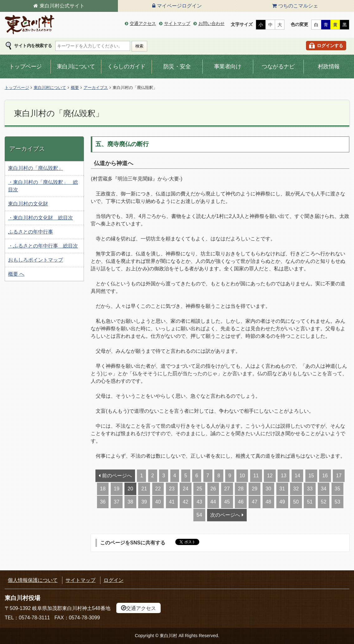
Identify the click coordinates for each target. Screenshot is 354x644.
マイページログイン (179, 6)
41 (172, 502)
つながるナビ (278, 66)
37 (117, 502)
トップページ (25, 66)
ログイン (114, 580)
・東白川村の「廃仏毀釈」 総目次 (43, 186)
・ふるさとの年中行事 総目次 (43, 246)
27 (227, 489)
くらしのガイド (126, 66)
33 (310, 489)
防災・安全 (177, 66)
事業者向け (228, 66)
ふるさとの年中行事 (31, 232)
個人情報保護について (33, 580)
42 (186, 502)
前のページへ (117, 476)
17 (339, 476)
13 (284, 476)
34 (324, 489)
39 (144, 502)
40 (158, 502)
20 (130, 489)
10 (242, 476)
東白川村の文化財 (28, 204)
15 (311, 476)
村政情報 (329, 66)
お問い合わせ (211, 23)
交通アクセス (143, 23)
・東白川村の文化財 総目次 (41, 218)
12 (270, 476)
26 (213, 489)
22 (158, 489)
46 (241, 502)
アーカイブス (96, 88)
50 (296, 502)
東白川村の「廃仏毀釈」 (36, 168)
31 (282, 489)
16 (325, 476)
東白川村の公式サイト (30, 25)
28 (241, 489)
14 (298, 476)
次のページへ (225, 515)
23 (172, 489)
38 (130, 502)
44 (213, 502)
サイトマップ (177, 23)
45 (227, 502)
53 (337, 502)
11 (256, 476)
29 (255, 489)
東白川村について (50, 88)
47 (255, 502)
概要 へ (16, 274)
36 (103, 502)
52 (324, 502)
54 (199, 515)
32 (296, 489)
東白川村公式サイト (62, 6)
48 (269, 502)
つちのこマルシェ (298, 6)
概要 (75, 88)
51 (310, 502)
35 (337, 489)
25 (199, 489)
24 (186, 489)
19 (117, 489)
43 (199, 502)
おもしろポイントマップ (36, 260)
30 (269, 489)
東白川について (76, 66)
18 (103, 489)
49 (282, 502)
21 (144, 489)
